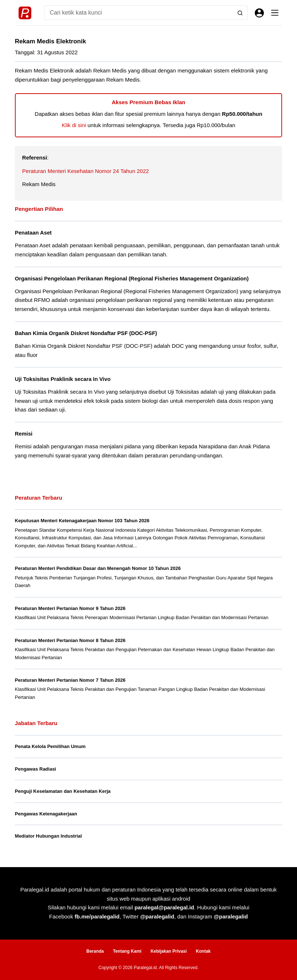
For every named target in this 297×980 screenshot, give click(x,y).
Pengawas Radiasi (35, 769)
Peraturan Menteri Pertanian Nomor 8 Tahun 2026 (70, 640)
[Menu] (275, 13)
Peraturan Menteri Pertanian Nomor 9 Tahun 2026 (70, 608)
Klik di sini (74, 125)
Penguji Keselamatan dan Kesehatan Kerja (63, 791)
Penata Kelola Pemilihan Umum (50, 746)
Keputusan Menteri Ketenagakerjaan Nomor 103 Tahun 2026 (82, 521)
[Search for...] (138, 13)
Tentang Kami (127, 951)
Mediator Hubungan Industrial (48, 836)
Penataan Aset (33, 233)
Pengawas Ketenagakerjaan (46, 814)
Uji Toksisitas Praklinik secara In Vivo (63, 379)
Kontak (203, 951)
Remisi (24, 434)
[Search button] (240, 13)
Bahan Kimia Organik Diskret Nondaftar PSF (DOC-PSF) (86, 333)
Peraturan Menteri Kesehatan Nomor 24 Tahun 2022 (86, 171)
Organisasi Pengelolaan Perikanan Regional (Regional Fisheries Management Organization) (132, 279)
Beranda (95, 951)
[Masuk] (259, 13)
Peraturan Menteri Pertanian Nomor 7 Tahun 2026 (70, 680)
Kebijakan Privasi (169, 951)
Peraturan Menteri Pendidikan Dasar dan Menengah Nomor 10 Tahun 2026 (98, 568)
